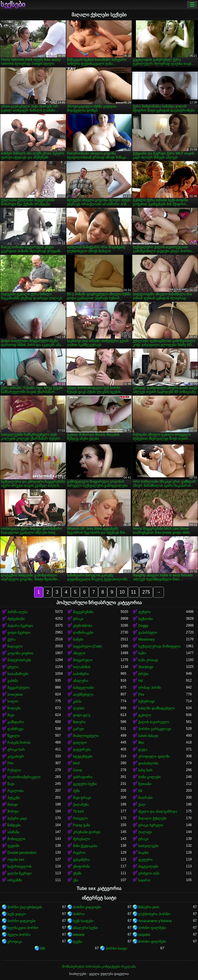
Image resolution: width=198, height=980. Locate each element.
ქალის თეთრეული (154, 722)
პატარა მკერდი (20, 626)
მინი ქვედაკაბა (85, 846)
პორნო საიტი (116, 948)
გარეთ (79, 729)
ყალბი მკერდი (19, 873)
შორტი (13, 811)
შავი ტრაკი (82, 798)
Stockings (146, 667)
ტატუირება (82, 750)
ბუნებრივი (146, 701)
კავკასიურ (16, 756)
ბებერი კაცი (17, 818)
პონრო (79, 914)
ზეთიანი (145, 784)
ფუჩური (144, 612)
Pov (141, 695)
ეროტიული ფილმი (154, 756)
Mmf (76, 763)
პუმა (76, 791)
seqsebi (144, 935)
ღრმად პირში (149, 688)
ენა (76, 880)
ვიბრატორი (83, 777)
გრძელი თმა (149, 873)
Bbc (141, 743)
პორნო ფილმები (152, 928)
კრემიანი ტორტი (87, 832)
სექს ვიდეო (17, 914)
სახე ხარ (145, 770)
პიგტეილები (148, 866)
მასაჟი (13, 805)
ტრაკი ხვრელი (151, 825)
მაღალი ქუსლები (152, 818)
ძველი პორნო (19, 935)
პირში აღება (17, 612)
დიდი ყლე (82, 715)
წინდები (14, 825)
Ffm (10, 763)
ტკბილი (145, 715)
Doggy (143, 626)
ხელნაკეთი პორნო (23, 928)
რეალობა (15, 791)
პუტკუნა (14, 798)
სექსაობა (145, 619)
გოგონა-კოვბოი (20, 653)
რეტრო (79, 853)
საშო (142, 653)
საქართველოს (19, 866)
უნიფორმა (81, 866)
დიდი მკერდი (19, 633)
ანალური (81, 681)
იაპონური (81, 674)
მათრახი (145, 798)
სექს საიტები (83, 921)
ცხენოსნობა (83, 626)
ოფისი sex (16, 860)
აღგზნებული (83, 695)
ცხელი (13, 667)
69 (140, 791)
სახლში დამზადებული (156, 708)
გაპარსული (148, 633)
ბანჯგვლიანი (83, 688)
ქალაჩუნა (81, 805)
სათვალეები (148, 846)
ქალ (142, 805)
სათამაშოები (18, 674)
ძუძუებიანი (16, 619)
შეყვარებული (18, 688)
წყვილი (14, 736)
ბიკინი (143, 853)
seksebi (79, 935)
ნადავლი (15, 646)
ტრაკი (78, 619)
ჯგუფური (145, 860)
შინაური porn (149, 907)
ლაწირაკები (83, 633)
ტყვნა (78, 942)
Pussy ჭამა (82, 825)
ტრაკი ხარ (16, 750)
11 (134, 592)
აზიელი (79, 653)
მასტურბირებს (19, 660)
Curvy (77, 770)
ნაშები (78, 639)
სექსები (13, 5)
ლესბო (79, 708)
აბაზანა (13, 832)
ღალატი (145, 832)
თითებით (15, 695)
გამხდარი (16, 722)
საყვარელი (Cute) (88, 646)
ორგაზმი (15, 880)
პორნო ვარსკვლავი (155, 729)
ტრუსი (143, 674)
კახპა (77, 701)
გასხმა (13, 681)
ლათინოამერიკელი (24, 777)
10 (122, 592)
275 (146, 592)
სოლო (13, 701)
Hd (140, 681)
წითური (79, 722)
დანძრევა (15, 729)
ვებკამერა (81, 860)
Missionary (146, 639)
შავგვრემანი (83, 612)
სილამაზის (82, 667)
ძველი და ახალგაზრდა (158, 811)
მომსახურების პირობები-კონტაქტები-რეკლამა (99, 967)
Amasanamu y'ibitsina (155, 921)
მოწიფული (16, 839)
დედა (143, 750)
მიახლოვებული (86, 736)
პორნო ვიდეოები (87, 907)
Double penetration (22, 853)
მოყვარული (83, 660)
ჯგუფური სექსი (85, 784)
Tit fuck (78, 811)
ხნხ (43, 948)
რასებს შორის (19, 743)
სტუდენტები (83, 756)
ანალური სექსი (85, 928)
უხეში (77, 873)
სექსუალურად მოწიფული (159, 646)
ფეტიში (13, 846)
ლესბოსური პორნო (154, 914)
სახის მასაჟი (148, 736)
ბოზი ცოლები (149, 777)
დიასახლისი (148, 763)
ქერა (11, 639)
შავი (11, 715)
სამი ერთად (148, 660)
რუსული (14, 770)
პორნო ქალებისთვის (25, 907)
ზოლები (14, 708)
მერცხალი (82, 839)
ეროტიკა (15, 942)
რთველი (80, 818)
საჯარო (144, 880)
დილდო (80, 743)
